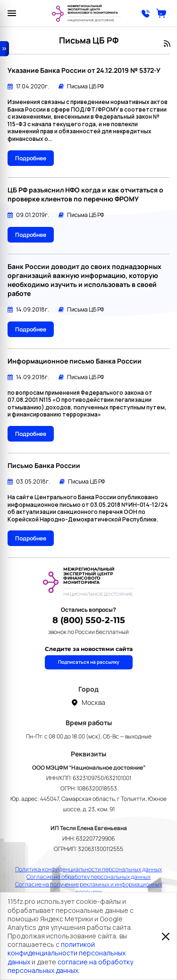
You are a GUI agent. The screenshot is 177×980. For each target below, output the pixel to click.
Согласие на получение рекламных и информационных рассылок (89, 888)
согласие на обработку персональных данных (70, 966)
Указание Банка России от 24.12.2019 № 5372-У (84, 70)
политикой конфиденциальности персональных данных (67, 953)
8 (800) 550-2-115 (89, 620)
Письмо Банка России (44, 465)
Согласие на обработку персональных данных (88, 877)
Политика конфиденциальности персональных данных (88, 869)
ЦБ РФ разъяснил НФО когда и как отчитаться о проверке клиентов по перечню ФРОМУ (85, 194)
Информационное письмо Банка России (75, 361)
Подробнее (31, 158)
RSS (167, 43)
